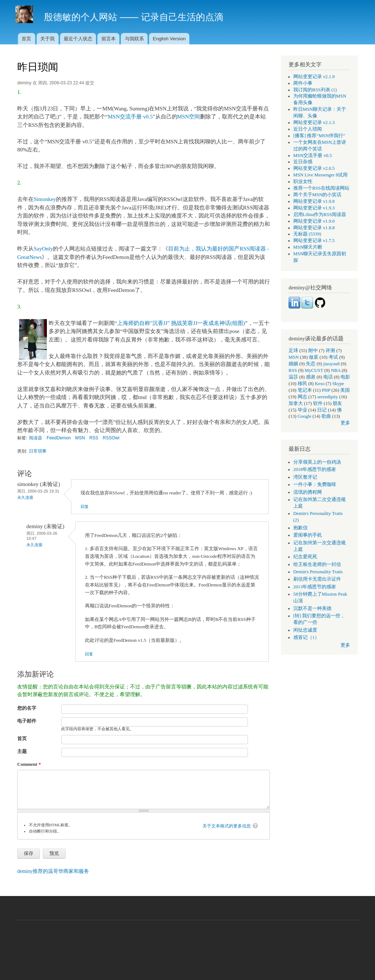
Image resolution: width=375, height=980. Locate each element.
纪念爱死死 (305, 557)
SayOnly (43, 249)
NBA (336, 370)
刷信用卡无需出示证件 (317, 579)
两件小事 (303, 83)
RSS (94, 438)
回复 (85, 507)
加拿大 (296, 403)
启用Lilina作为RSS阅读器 (320, 215)
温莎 (293, 377)
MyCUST (314, 370)
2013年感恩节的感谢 (315, 587)
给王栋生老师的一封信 (317, 564)
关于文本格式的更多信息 (227, 826)
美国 (345, 390)
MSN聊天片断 (308, 247)
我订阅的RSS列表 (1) (315, 90)
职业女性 (303, 182)
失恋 (311, 364)
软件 (318, 403)
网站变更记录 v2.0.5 (314, 168)
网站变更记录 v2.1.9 (314, 77)
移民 (302, 384)
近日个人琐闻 (308, 129)
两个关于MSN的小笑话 (318, 195)
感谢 (311, 377)
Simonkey (45, 199)
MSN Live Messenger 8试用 (320, 175)
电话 (328, 377)
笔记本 (305, 390)
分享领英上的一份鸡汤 (317, 462)
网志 (302, 397)
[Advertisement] (187, 946)
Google (305, 416)
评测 (330, 351)
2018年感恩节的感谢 (315, 469)
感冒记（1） (306, 637)
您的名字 (27, 708)
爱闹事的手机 (308, 535)
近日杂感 (303, 162)
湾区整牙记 (305, 477)
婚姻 (293, 364)
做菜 (313, 357)
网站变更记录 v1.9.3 (314, 208)
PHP (326, 390)
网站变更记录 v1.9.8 (314, 201)
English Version (169, 39)
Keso (320, 384)
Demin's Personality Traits (318, 572)
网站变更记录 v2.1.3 (314, 122)
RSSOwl (111, 438)
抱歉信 (300, 528)
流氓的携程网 (308, 492)
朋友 (337, 403)
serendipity (328, 397)
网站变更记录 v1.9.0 (314, 221)
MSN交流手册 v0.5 (130, 117)
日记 (322, 410)
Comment (29, 764)
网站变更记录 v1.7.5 (314, 241)
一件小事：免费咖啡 (315, 484)
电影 (345, 377)
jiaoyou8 (332, 364)
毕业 (302, 410)
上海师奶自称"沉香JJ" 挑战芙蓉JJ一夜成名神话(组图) (181, 323)
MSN (80, 438)
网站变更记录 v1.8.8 (314, 228)
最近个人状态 (78, 39)
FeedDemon (59, 438)
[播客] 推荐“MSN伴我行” (319, 136)
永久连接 (25, 497)
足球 (293, 351)
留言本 (109, 39)
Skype (338, 384)
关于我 (47, 39)
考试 (333, 357)
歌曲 (326, 416)
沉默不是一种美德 (312, 608)
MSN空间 (189, 117)
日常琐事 (38, 451)
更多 (345, 423)
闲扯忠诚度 (305, 630)
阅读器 (36, 438)
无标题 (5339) (307, 234)
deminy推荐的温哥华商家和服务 (53, 871)
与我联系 (134, 39)
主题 (22, 751)
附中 (313, 351)
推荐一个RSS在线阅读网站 (321, 188)
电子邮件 (27, 721)
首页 (26, 39)
